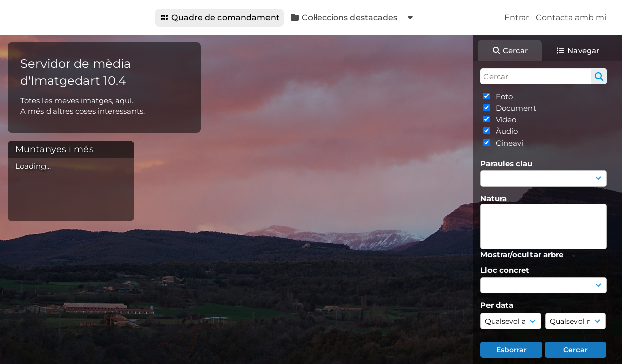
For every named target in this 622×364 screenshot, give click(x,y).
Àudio (506, 131)
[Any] (511, 321)
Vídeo (505, 120)
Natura (494, 198)
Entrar (517, 17)
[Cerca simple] (544, 76)
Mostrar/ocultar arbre (522, 255)
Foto (503, 96)
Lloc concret (505, 270)
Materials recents (449, 17)
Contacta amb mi (571, 17)
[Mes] (575, 321)
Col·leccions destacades (344, 17)
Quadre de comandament (219, 17)
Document (515, 108)
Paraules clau (506, 164)
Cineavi (508, 143)
